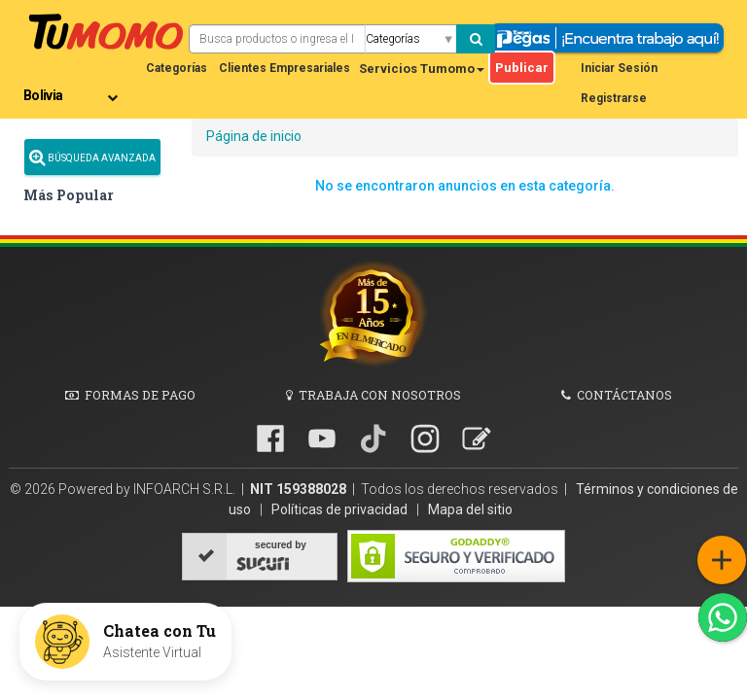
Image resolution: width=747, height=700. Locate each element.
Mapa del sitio (470, 509)
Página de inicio (254, 136)
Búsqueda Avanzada (92, 157)
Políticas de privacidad (341, 509)
